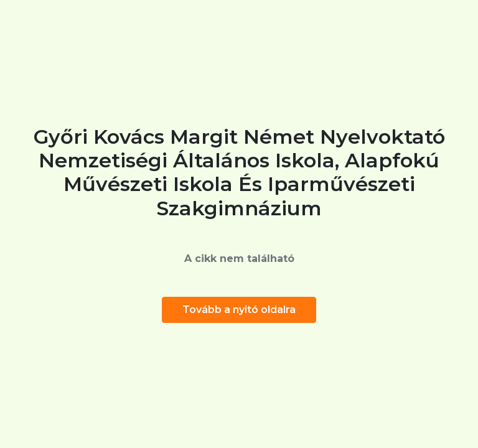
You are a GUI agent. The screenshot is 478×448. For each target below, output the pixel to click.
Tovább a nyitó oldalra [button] (239, 310)
